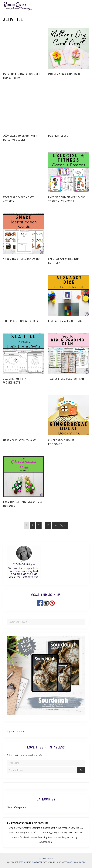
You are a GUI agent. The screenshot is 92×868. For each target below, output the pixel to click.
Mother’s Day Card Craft (65, 74)
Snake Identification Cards (22, 259)
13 (48, 526)
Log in (82, 862)
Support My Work (16, 732)
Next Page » (60, 526)
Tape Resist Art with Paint (22, 321)
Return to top (46, 859)
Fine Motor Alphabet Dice (66, 321)
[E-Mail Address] (42, 770)
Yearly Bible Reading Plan (66, 379)
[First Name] (46, 763)
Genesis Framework (33, 862)
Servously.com (71, 862)
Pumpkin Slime (58, 136)
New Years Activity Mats (20, 441)
